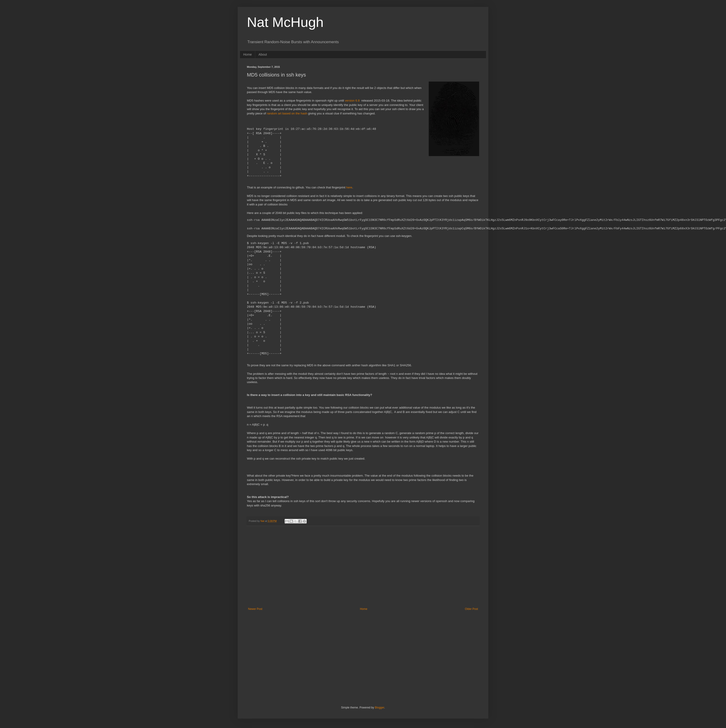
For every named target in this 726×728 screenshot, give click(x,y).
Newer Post (255, 609)
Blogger (379, 708)
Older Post (471, 609)
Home (247, 54)
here (349, 187)
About (263, 54)
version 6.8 (352, 101)
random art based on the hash (287, 113)
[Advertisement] (363, 569)
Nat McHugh (285, 22)
